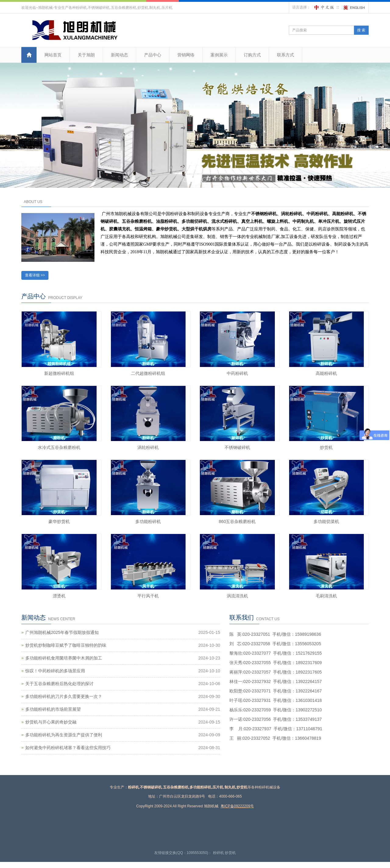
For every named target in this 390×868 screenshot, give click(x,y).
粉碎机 (218, 853)
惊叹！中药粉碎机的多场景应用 (55, 671)
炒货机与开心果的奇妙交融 (51, 722)
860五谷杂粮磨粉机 (237, 521)
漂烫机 (59, 596)
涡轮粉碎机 (148, 447)
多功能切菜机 (326, 521)
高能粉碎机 (326, 373)
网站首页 (53, 55)
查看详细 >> (35, 275)
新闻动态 (119, 55)
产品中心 (153, 55)
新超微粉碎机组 (59, 373)
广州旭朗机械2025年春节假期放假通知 (62, 632)
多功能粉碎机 (148, 521)
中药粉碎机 (237, 373)
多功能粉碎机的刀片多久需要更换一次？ (64, 696)
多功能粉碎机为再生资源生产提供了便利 (64, 735)
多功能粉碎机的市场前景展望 (53, 709)
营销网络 (186, 55)
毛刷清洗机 (326, 596)
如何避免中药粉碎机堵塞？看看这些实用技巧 (68, 748)
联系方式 (285, 55)
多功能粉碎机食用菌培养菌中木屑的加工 (64, 658)
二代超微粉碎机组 (148, 373)
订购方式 (252, 55)
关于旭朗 (86, 55)
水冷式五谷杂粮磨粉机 (59, 447)
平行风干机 (148, 596)
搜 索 (361, 30)
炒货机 (326, 447)
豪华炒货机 (59, 521)
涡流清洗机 (237, 596)
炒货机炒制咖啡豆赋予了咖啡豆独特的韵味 (66, 645)
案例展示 (219, 55)
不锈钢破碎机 (237, 447)
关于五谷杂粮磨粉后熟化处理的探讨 (59, 684)
